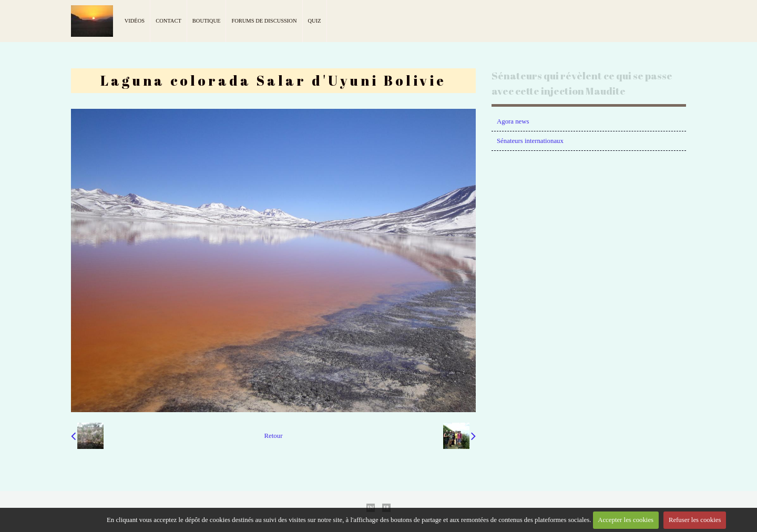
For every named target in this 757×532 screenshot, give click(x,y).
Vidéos (135, 21)
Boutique (207, 21)
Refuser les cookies (695, 520)
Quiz (315, 21)
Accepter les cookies (626, 520)
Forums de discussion (264, 21)
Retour (274, 436)
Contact (168, 21)
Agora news (513, 121)
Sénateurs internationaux (530, 141)
